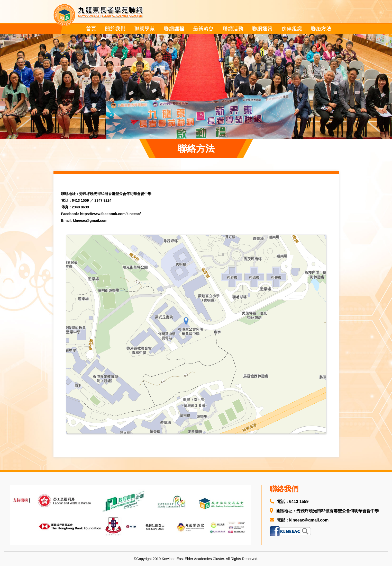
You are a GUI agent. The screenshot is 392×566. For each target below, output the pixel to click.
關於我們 (115, 29)
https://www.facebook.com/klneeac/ (110, 214)
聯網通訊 (262, 29)
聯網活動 (233, 29)
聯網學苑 (144, 29)
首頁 (91, 29)
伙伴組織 (292, 29)
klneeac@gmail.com (90, 220)
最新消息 (203, 29)
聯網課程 (174, 29)
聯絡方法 (321, 29)
